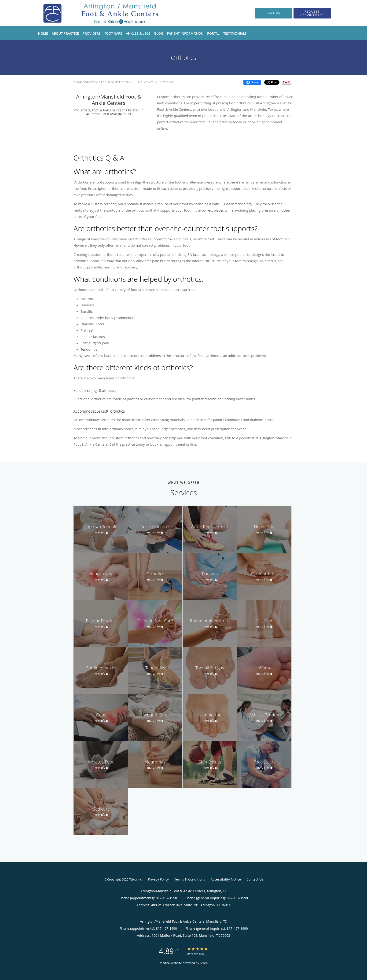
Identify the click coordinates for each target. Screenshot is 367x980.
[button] (312, 13)
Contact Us (255, 879)
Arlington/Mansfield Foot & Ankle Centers (102, 82)
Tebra (204, 963)
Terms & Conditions (190, 879)
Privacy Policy (158, 879)
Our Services (145, 82)
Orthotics (167, 82)
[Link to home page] (96, 13)
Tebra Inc (135, 879)
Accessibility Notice (226, 879)
